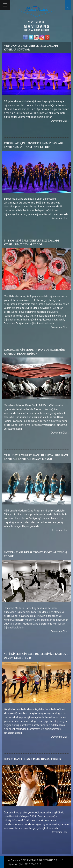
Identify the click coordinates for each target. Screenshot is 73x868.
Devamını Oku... (60, 121)
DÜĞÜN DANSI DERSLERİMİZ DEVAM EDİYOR (33, 759)
